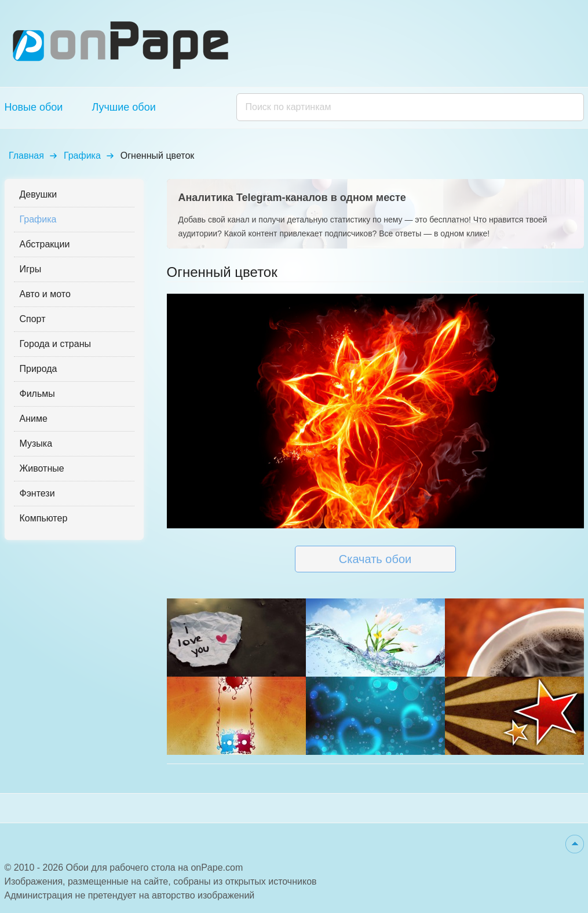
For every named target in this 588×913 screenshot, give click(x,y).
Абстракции (45, 244)
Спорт (33, 319)
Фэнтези (37, 493)
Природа (39, 369)
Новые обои (34, 107)
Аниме (34, 419)
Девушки (39, 194)
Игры (31, 269)
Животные (42, 468)
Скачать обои (375, 559)
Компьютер (44, 518)
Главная (26, 156)
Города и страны (55, 344)
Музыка (36, 443)
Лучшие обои (123, 107)
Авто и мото (45, 294)
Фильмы (37, 394)
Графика (82, 156)
